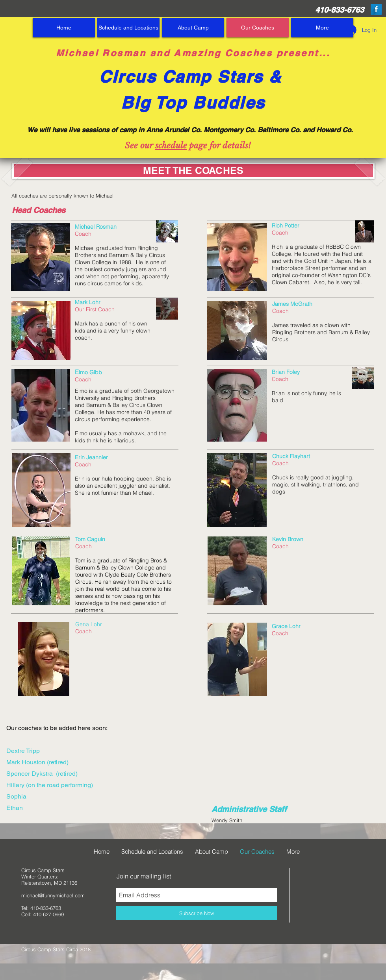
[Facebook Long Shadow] (376, 9)
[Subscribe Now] (197, 913)
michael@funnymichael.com (53, 895)
